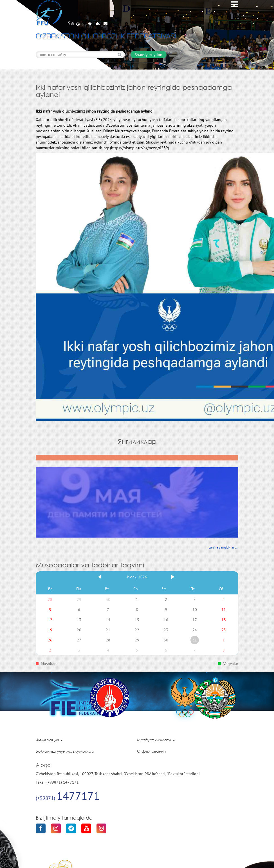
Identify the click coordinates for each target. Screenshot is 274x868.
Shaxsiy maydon (149, 55)
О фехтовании (152, 751)
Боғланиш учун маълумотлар (65, 751)
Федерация (49, 740)
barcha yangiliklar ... (223, 547)
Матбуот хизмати (156, 740)
